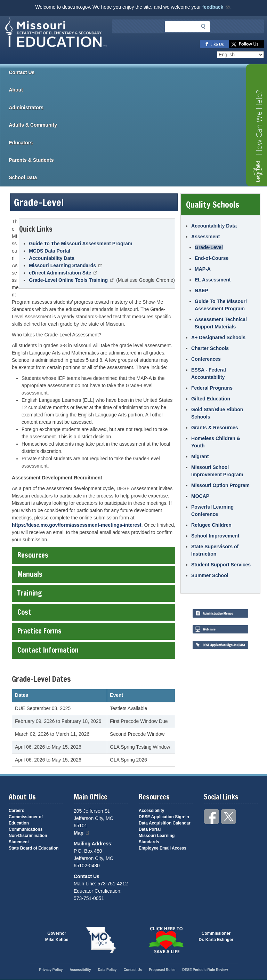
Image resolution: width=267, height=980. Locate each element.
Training (93, 593)
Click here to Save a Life (166, 940)
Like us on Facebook (215, 44)
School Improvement (215, 536)
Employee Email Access (163, 848)
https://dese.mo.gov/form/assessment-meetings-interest (77, 525)
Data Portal (150, 829)
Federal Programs (212, 388)
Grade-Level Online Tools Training (72, 280)
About (138, 90)
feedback (216, 7)
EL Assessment (213, 280)
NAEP (201, 290)
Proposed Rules (162, 970)
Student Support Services (221, 565)
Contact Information (93, 650)
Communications (26, 829)
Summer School (210, 575)
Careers (17, 811)
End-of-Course (212, 258)
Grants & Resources (215, 428)
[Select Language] (240, 55)
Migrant (200, 456)
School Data (138, 177)
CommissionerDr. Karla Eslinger (216, 937)
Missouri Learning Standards (66, 265)
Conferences (206, 359)
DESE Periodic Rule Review (205, 970)
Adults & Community (138, 125)
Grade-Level (209, 247)
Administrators (138, 107)
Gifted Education (211, 399)
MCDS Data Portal (50, 251)
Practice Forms (93, 631)
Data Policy (107, 970)
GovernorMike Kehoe (57, 937)
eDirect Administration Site (63, 273)
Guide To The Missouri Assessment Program (80, 244)
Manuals (93, 574)
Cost (93, 612)
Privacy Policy (51, 970)
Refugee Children (211, 525)
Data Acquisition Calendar (165, 823)
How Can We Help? (259, 123)
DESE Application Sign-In (164, 817)
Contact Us (22, 72)
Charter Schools (210, 348)
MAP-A (203, 269)
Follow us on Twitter (246, 44)
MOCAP (200, 496)
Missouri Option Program (220, 485)
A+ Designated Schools (218, 337)
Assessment (206, 237)
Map (82, 833)
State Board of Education (34, 848)
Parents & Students (138, 160)
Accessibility (151, 811)
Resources (93, 555)
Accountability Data (52, 258)
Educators (138, 143)
